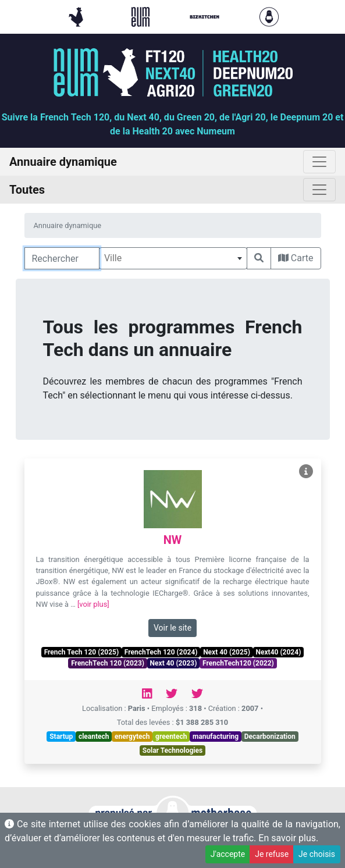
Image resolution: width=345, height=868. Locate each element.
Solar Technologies (172, 750)
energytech (132, 737)
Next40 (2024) (279, 652)
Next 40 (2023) (174, 663)
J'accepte (228, 854)
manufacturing (216, 737)
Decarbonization (270, 737)
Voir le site (172, 628)
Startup (61, 737)
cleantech (94, 737)
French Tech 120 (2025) (81, 652)
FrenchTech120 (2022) (238, 663)
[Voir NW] (306, 472)
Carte (296, 258)
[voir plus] (93, 604)
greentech (171, 737)
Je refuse (272, 854)
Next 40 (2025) (227, 652)
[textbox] (173, 258)
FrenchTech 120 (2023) (108, 663)
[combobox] (173, 258)
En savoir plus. (288, 838)
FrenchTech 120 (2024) (161, 652)
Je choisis (317, 854)
